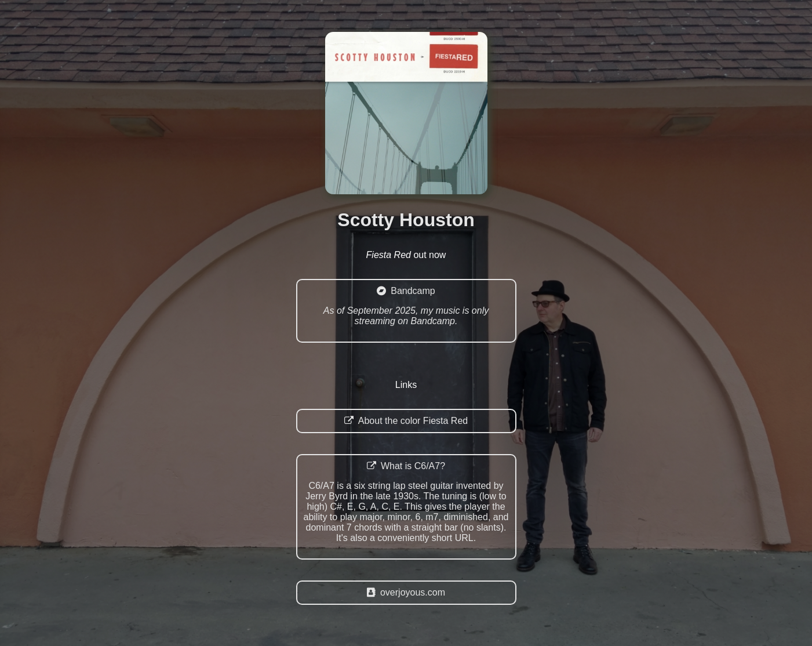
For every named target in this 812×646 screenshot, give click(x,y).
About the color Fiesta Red (406, 421)
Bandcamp (406, 306)
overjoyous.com (406, 592)
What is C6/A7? (406, 502)
